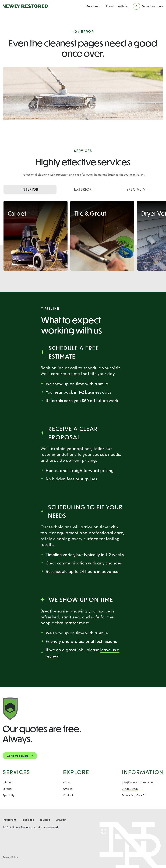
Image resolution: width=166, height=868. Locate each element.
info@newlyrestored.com (138, 782)
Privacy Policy (10, 857)
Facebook (28, 820)
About (110, 6)
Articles (123, 6)
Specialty (136, 189)
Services (92, 6)
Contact (68, 795)
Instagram (9, 820)
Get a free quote (18, 756)
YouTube (45, 820)
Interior (30, 189)
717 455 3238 (130, 789)
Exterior (83, 189)
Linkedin (61, 820)
